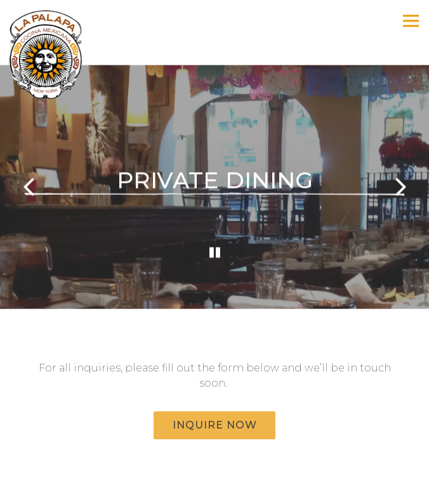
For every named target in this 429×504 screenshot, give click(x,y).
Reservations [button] (214, 490)
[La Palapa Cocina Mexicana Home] (54, 54)
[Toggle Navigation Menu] (411, 21)
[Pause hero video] (215, 252)
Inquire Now (215, 425)
